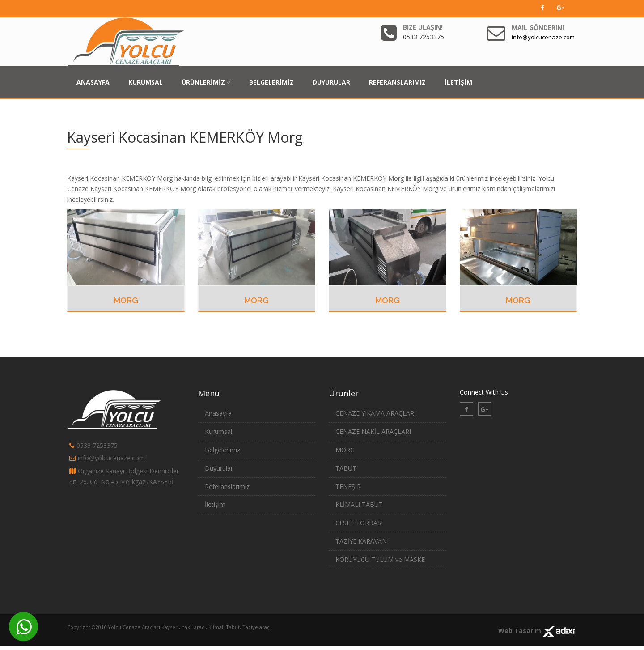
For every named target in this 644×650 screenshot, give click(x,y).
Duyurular (219, 468)
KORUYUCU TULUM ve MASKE (380, 559)
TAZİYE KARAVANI (362, 541)
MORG (126, 300)
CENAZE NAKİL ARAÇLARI (373, 431)
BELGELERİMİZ (271, 82)
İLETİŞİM (458, 82)
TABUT (346, 468)
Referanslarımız (227, 486)
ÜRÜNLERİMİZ (206, 82)
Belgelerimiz (222, 450)
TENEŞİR (348, 486)
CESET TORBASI (359, 523)
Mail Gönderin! (538, 28)
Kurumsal (218, 431)
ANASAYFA (93, 82)
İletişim (215, 504)
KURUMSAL (146, 82)
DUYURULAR (331, 82)
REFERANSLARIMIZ (397, 82)
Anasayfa (218, 413)
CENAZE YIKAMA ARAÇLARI (376, 413)
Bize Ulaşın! (423, 27)
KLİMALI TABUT (359, 504)
